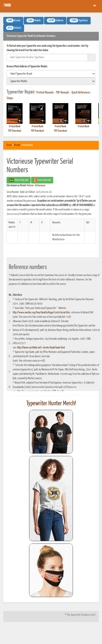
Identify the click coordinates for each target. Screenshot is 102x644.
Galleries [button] (55, 20)
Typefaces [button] (79, 20)
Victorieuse (40, 186)
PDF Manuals (63, 93)
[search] (51, 74)
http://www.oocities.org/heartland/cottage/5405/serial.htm (41, 313)
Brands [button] (13, 20)
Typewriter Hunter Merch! (51, 404)
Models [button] (34, 20)
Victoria (30, 186)
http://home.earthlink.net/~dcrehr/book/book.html (41, 348)
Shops (10, 98)
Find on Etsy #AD (42, 180)
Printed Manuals (45, 93)
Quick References (81, 93)
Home (9, 145)
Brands (17, 145)
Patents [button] (14, 28)
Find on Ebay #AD (19, 180)
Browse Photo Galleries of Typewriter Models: (27, 67)
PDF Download (15, 131)
